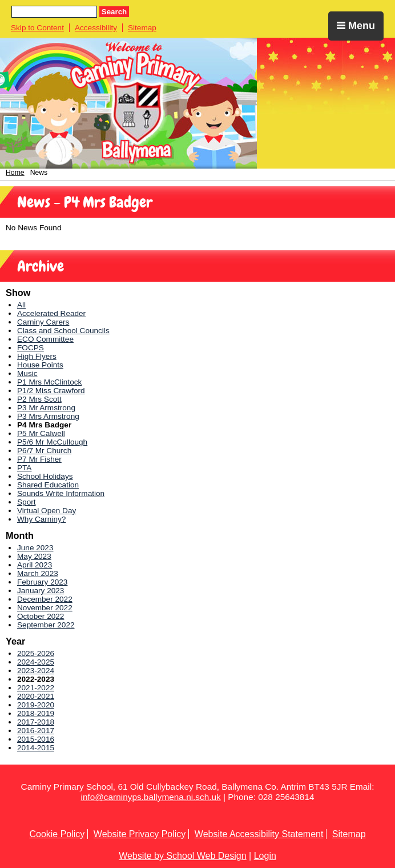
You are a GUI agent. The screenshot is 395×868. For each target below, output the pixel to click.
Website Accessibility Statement (259, 834)
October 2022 (41, 616)
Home (15, 173)
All (21, 305)
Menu (356, 26)
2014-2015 (36, 748)
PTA (24, 468)
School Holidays (45, 476)
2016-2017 (36, 731)
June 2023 (35, 548)
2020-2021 (36, 696)
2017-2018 (36, 722)
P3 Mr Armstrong (46, 408)
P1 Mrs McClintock (49, 382)
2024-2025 (36, 662)
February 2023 (42, 582)
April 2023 (35, 565)
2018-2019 (36, 713)
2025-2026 (36, 653)
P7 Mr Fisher (39, 459)
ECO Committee (45, 339)
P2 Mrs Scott (39, 399)
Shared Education (48, 485)
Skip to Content (37, 28)
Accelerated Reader (51, 313)
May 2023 (34, 556)
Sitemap (142, 28)
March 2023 (38, 573)
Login (265, 856)
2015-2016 (36, 739)
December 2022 (45, 599)
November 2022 (45, 608)
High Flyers (37, 356)
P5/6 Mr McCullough (52, 442)
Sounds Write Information (61, 493)
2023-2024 (36, 671)
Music (27, 373)
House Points (40, 365)
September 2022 (46, 625)
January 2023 (41, 591)
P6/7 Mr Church (44, 451)
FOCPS (31, 348)
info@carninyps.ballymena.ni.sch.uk (151, 797)
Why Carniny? (41, 519)
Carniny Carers (43, 322)
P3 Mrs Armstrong (48, 416)
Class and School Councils (63, 331)
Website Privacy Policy (140, 834)
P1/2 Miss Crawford (51, 391)
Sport (27, 502)
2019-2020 (36, 705)
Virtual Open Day (47, 511)
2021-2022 (36, 688)
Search (114, 12)
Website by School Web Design (183, 856)
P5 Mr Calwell (41, 433)
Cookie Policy (57, 834)
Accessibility (96, 28)
